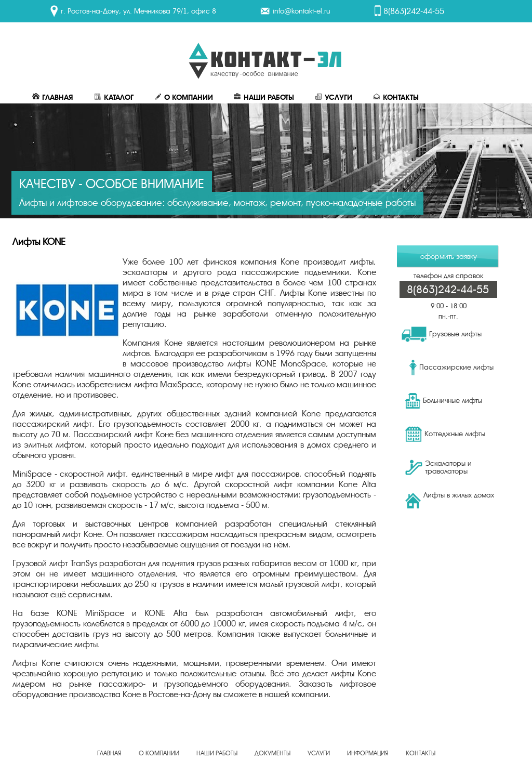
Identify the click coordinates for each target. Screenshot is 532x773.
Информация (368, 753)
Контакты (396, 97)
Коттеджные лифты (445, 434)
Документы (272, 753)
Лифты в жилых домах (450, 500)
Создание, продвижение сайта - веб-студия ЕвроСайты (266, 759)
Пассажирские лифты (451, 368)
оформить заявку (449, 257)
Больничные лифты (444, 401)
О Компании (184, 97)
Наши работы (264, 97)
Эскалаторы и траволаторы (438, 467)
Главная (53, 97)
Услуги (334, 97)
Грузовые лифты (442, 334)
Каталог (114, 97)
